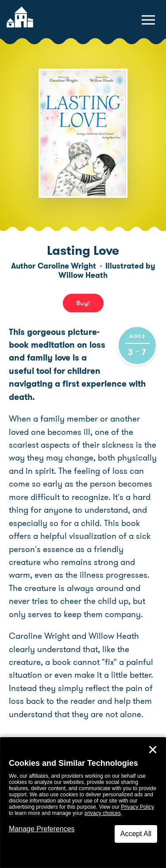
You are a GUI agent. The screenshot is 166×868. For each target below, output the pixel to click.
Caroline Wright (67, 266)
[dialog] (83, 803)
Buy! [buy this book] (83, 303)
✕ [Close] (153, 750)
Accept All (136, 834)
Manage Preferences (42, 829)
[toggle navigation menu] (148, 20)
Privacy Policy (137, 807)
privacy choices (103, 813)
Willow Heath (83, 275)
